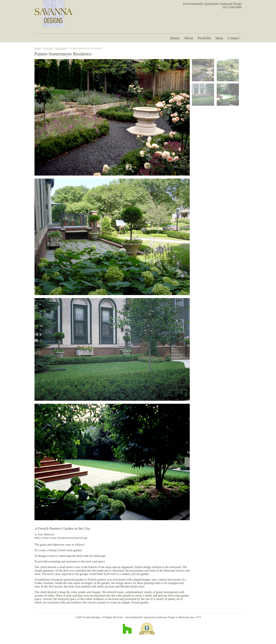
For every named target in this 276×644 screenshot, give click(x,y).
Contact (234, 38)
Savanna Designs (53, 13)
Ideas (219, 38)
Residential (61, 48)
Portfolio (204, 38)
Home (175, 38)
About (189, 38)
